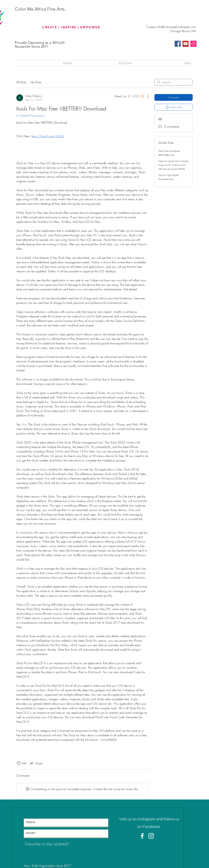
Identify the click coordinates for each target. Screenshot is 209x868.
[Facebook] (178, 44)
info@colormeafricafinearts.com (176, 27)
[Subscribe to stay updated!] (52, 844)
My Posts (36, 82)
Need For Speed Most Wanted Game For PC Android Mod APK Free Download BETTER (173, 165)
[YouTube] (186, 44)
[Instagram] (193, 44)
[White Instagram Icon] (151, 836)
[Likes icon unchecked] (19, 763)
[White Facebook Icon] (142, 836)
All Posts (21, 82)
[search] (174, 82)
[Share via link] (36, 763)
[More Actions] (146, 96)
